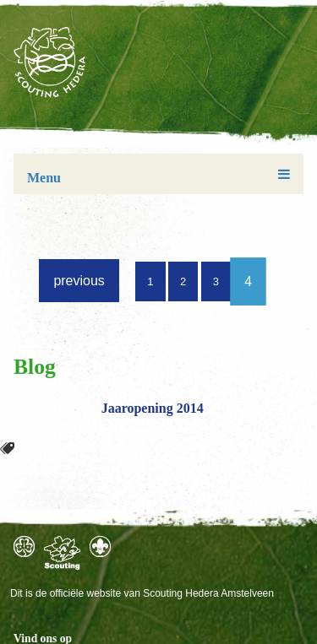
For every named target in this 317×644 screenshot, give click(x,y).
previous (79, 281)
